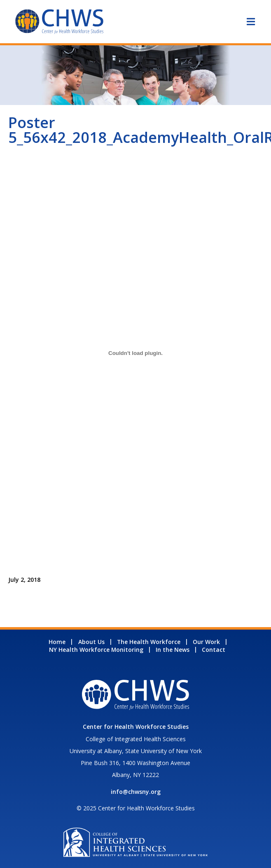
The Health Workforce (149, 642)
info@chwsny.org (136, 792)
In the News (173, 650)
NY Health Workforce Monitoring (96, 650)
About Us (91, 642)
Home (57, 642)
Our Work (206, 642)
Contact (214, 650)
